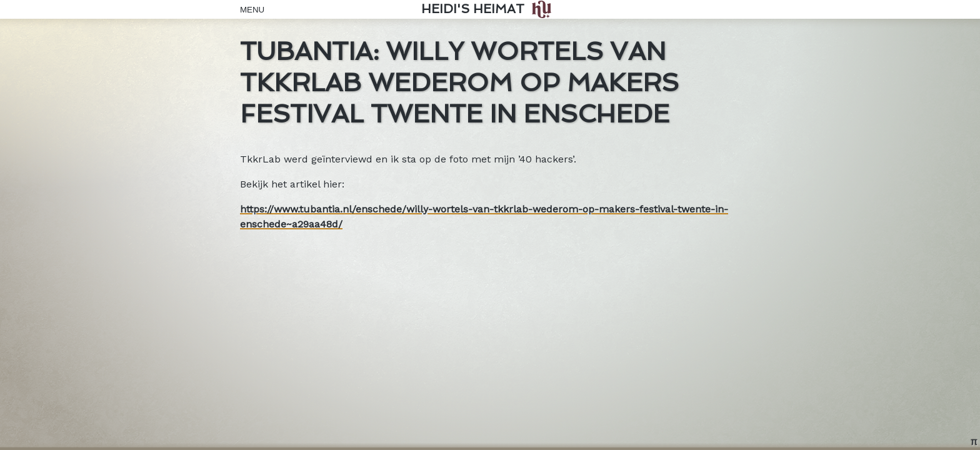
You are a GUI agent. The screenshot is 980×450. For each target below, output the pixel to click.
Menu (249, 10)
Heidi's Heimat (473, 9)
